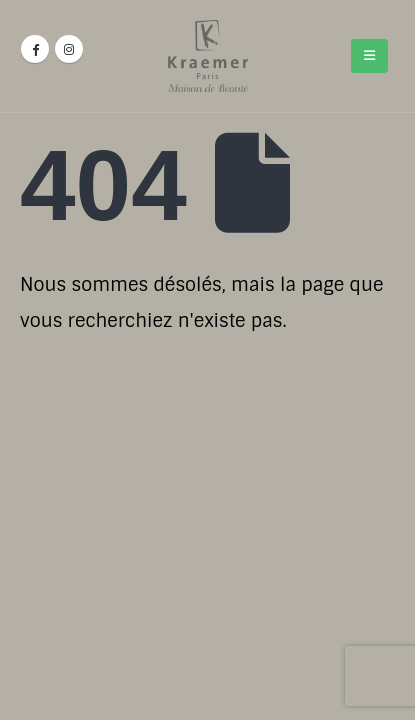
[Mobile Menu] (369, 56)
